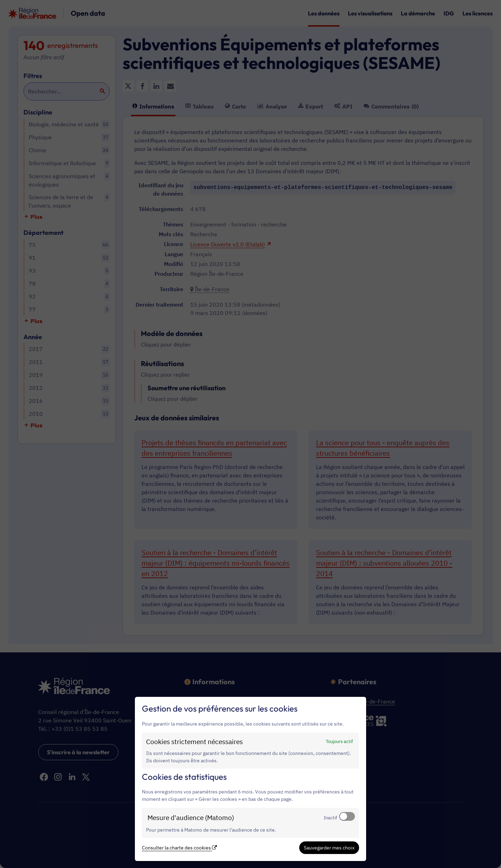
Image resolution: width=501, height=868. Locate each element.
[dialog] (251, 779)
